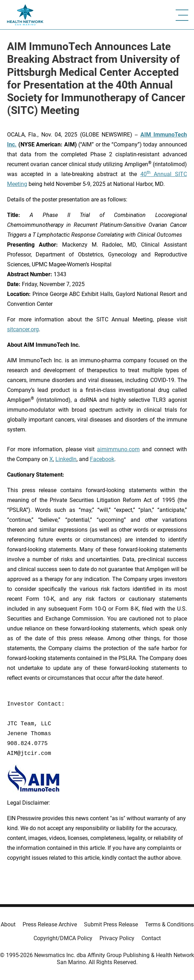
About (8, 924)
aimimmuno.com (118, 449)
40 (144, 174)
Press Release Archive (50, 924)
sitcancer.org (23, 329)
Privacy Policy (117, 938)
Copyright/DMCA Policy (63, 938)
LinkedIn (66, 459)
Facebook (102, 459)
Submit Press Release (111, 924)
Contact (151, 938)
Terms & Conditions (169, 924)
